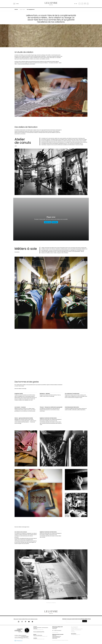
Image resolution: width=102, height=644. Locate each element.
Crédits (73, 631)
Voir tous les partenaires (76, 635)
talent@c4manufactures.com (39, 639)
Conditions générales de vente (77, 629)
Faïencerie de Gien (18, 638)
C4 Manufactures (18, 636)
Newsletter (73, 632)
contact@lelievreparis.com (38, 630)
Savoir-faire (22, 9)
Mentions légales (74, 628)
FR (75, 4)
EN (76, 4)
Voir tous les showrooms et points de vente (60, 640)
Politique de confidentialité (76, 630)
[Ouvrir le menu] (16, 4)
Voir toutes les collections (51, 603)
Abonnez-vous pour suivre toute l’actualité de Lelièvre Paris (77, 619)
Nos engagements (31, 9)
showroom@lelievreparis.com (39, 633)
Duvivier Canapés (26, 638)
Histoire (16, 9)
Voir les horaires (55, 633)
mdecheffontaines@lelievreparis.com (40, 636)
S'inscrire (85, 621)
